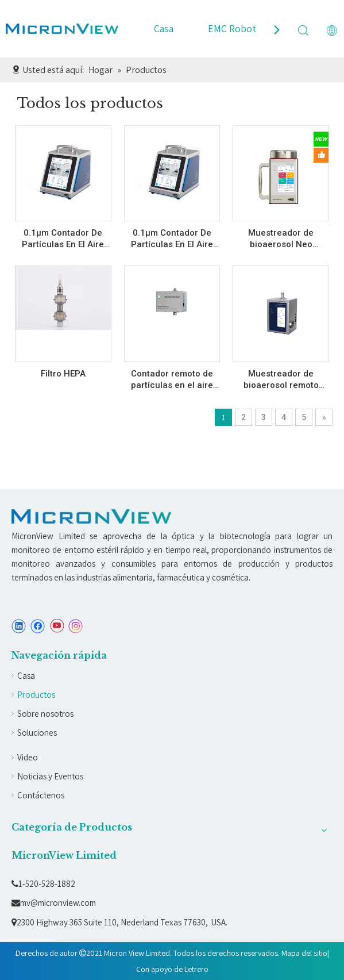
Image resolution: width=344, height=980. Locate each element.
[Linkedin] (19, 626)
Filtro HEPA (63, 374)
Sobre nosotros (45, 714)
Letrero (196, 969)
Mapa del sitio (304, 953)
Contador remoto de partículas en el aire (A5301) (172, 380)
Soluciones (37, 733)
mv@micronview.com (54, 903)
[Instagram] (76, 626)
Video (28, 757)
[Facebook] (38, 626)
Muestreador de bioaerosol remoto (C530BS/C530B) (281, 380)
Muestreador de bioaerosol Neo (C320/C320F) (281, 239)
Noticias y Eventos (50, 776)
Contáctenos (41, 795)
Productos (36, 695)
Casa (164, 28)
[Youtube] (57, 626)
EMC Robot (232, 28)
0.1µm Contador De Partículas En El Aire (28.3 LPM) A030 (172, 239)
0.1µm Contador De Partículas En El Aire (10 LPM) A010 (63, 239)
